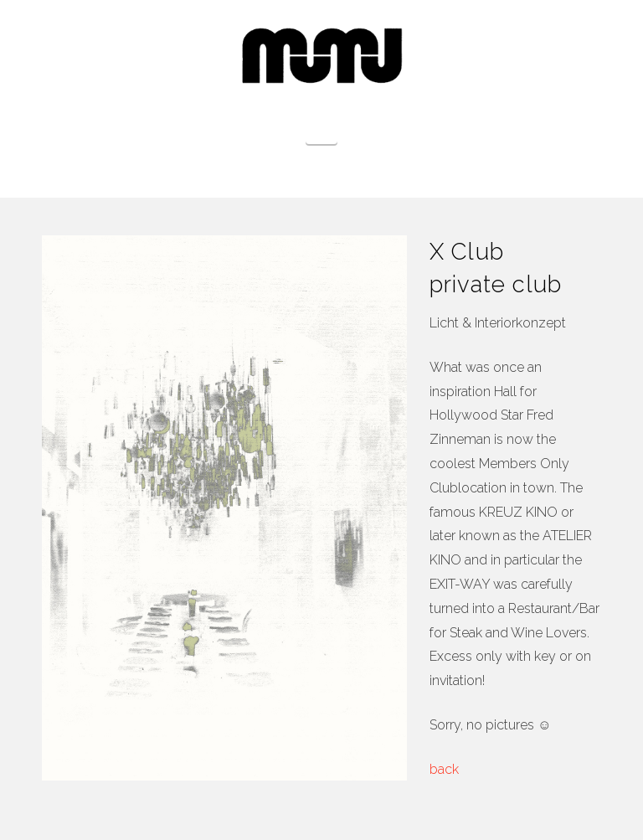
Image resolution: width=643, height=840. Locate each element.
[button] (322, 125)
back (444, 769)
